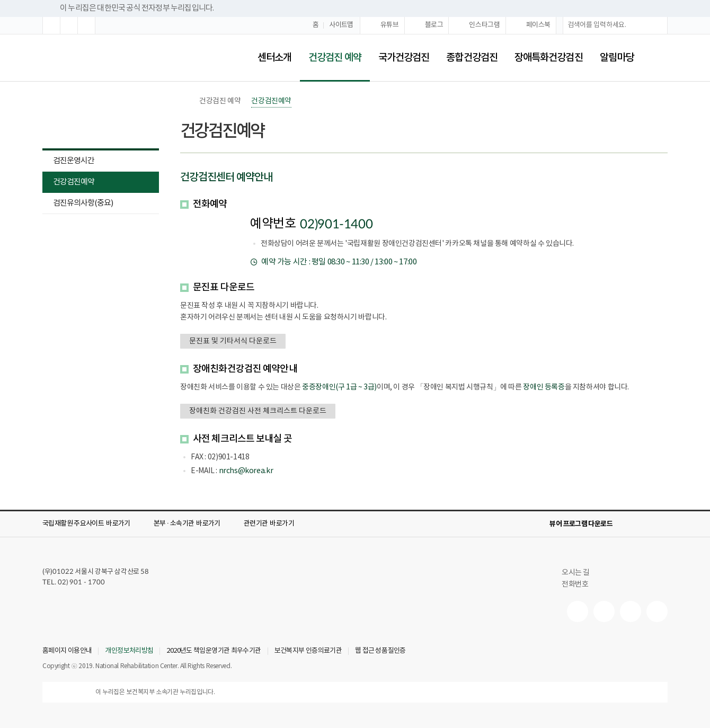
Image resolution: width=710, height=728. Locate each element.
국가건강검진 (404, 58)
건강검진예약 (68, 183)
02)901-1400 (336, 225)
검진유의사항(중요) (83, 203)
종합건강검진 (472, 58)
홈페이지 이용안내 (67, 651)
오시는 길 (580, 573)
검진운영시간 (74, 161)
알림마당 (617, 58)
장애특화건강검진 (549, 58)
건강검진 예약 (331, 51)
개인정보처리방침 (129, 651)
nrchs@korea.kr (246, 471)
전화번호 (575, 584)
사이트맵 (341, 25)
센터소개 (274, 58)
